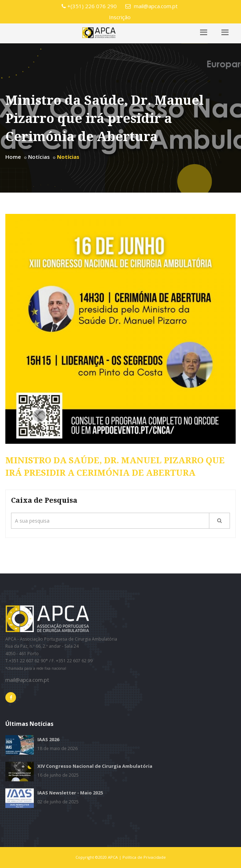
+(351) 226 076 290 (89, 6)
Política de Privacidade (144, 857)
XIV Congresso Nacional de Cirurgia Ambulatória (95, 766)
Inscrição (120, 17)
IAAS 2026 (48, 739)
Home (13, 157)
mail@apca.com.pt (151, 6)
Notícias (39, 157)
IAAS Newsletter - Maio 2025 (70, 793)
